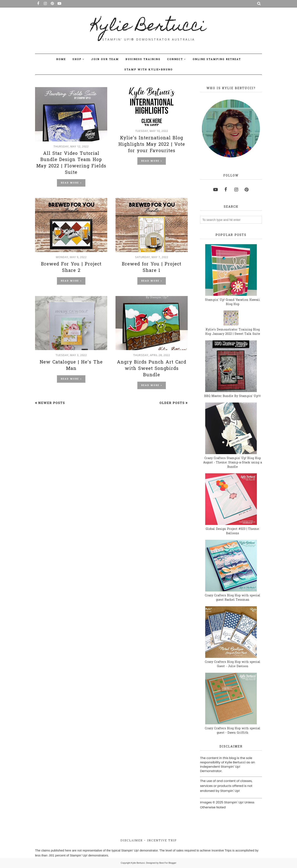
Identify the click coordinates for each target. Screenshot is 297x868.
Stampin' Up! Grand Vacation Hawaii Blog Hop (233, 302)
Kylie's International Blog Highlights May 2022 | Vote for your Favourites (152, 145)
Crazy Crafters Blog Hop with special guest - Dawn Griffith (233, 731)
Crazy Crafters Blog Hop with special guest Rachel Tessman (233, 598)
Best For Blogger (168, 863)
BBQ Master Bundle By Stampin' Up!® (233, 396)
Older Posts (172, 403)
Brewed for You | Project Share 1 (152, 268)
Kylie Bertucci (149, 27)
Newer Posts (52, 403)
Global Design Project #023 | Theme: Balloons (233, 531)
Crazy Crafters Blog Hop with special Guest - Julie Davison (233, 664)
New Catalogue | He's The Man (71, 366)
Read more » (71, 183)
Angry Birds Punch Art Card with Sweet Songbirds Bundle (152, 369)
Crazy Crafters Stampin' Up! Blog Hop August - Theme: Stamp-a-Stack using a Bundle (233, 463)
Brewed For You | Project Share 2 (71, 268)
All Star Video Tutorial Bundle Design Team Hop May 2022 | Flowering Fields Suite (71, 163)
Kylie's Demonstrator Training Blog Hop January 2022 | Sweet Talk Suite (233, 332)
